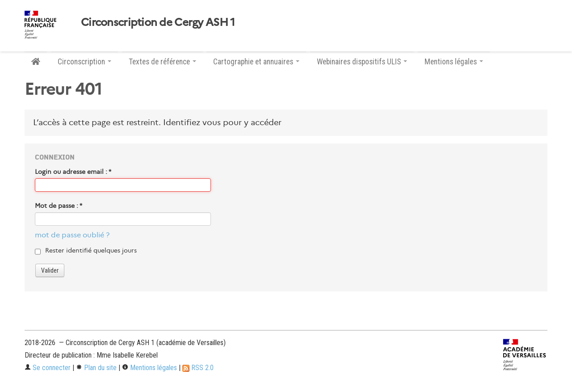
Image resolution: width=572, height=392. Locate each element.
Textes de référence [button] (162, 62)
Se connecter (48, 368)
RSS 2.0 (198, 368)
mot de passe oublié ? (72, 235)
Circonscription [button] (84, 62)
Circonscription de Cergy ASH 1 (158, 22)
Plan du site (96, 368)
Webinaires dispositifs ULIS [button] (362, 62)
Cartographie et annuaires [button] (256, 62)
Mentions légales (149, 368)
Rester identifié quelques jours (91, 250)
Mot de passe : (59, 206)
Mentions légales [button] (454, 62)
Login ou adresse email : (73, 172)
